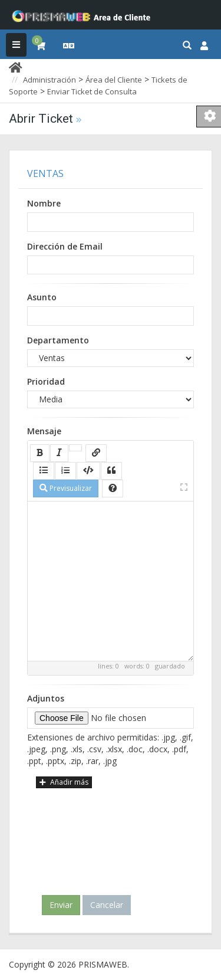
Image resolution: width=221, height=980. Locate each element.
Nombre (44, 203)
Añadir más (64, 782)
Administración (50, 80)
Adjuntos (46, 698)
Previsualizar (66, 488)
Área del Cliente (114, 80)
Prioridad (46, 381)
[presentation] (113, 837)
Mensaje (44, 431)
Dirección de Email (65, 246)
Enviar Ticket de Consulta (92, 91)
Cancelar (107, 905)
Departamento (58, 340)
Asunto (42, 297)
